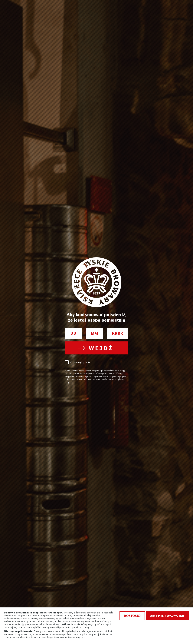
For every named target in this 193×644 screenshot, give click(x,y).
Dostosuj (132, 616)
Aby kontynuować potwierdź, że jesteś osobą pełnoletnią (96, 317)
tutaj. (67, 382)
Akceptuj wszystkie (167, 616)
